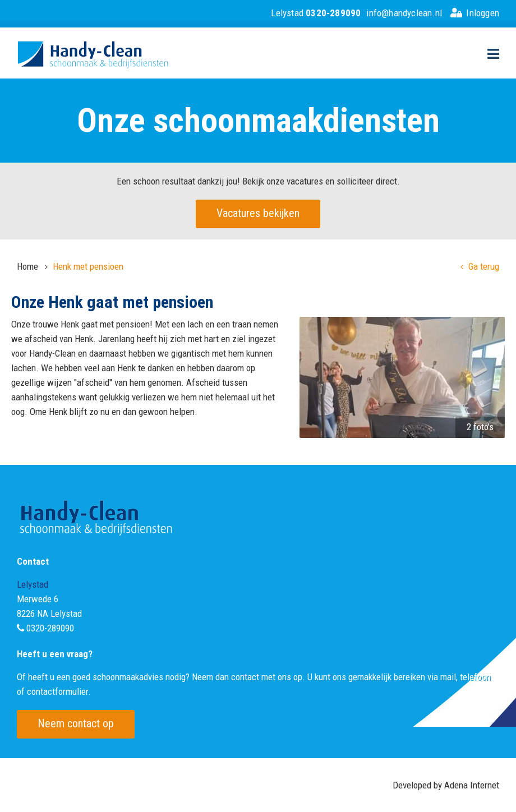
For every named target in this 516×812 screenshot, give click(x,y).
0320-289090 (50, 628)
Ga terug (480, 266)
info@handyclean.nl (404, 13)
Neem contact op (76, 723)
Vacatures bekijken (258, 213)
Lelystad (316, 13)
